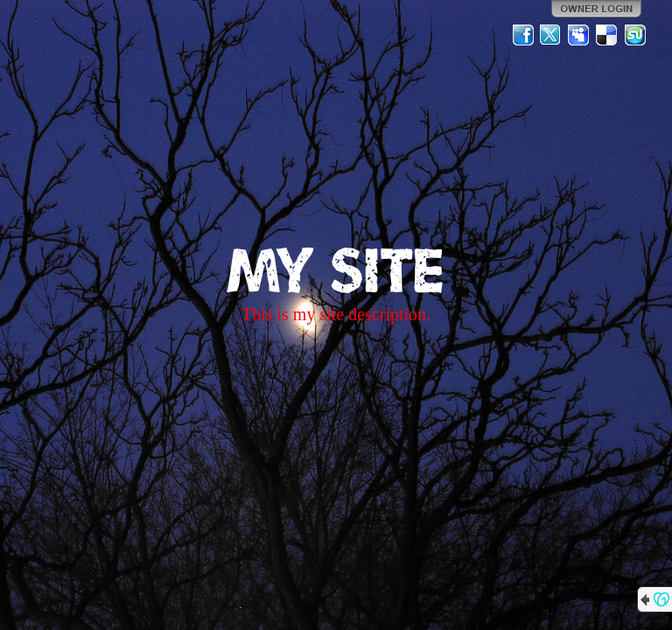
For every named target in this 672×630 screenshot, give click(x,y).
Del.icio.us (607, 35)
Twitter (551, 35)
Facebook (523, 35)
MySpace (579, 35)
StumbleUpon (635, 35)
